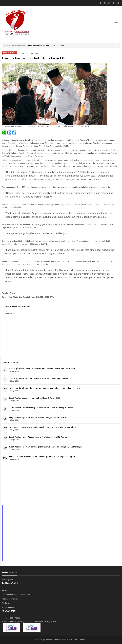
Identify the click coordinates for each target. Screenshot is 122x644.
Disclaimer (6, 603)
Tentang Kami (8, 580)
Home (6, 45)
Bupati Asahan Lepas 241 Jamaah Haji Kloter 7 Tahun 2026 (34, 398)
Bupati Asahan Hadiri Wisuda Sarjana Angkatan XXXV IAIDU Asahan (38, 437)
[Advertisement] (61, 336)
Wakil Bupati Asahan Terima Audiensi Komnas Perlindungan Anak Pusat (40, 378)
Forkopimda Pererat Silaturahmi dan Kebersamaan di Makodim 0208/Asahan (42, 427)
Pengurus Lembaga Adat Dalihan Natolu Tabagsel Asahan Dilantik (38, 417)
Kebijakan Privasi (9, 607)
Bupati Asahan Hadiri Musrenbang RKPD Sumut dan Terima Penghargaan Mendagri (45, 447)
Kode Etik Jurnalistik (10, 599)
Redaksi (5, 590)
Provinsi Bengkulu (18, 45)
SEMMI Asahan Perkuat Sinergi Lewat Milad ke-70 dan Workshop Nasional (41, 408)
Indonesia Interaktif (53, 640)
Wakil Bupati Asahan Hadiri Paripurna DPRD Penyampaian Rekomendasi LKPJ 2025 (44, 388)
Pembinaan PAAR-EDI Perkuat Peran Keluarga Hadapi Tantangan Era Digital (42, 456)
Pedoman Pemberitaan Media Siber (16, 595)
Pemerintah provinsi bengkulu (17, 306)
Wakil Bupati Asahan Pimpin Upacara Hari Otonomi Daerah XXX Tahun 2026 (42, 369)
